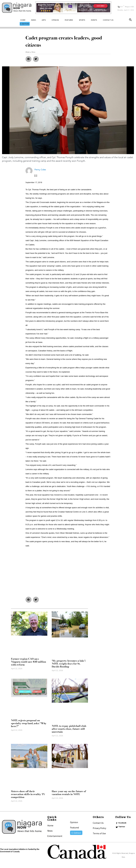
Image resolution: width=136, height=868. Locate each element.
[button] (130, 20)
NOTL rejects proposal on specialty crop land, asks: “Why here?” (29, 723)
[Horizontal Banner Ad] (73, 8)
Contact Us (98, 823)
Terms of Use (99, 833)
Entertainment (55, 836)
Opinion (74, 822)
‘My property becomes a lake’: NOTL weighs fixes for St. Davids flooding (69, 664)
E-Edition (76, 833)
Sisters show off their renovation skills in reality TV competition (28, 794)
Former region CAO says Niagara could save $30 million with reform (29, 662)
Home (50, 825)
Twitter (122, 827)
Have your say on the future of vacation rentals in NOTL (69, 793)
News (50, 831)
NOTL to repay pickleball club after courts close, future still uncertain (69, 729)
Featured (74, 828)
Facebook (122, 823)
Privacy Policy (99, 828)
